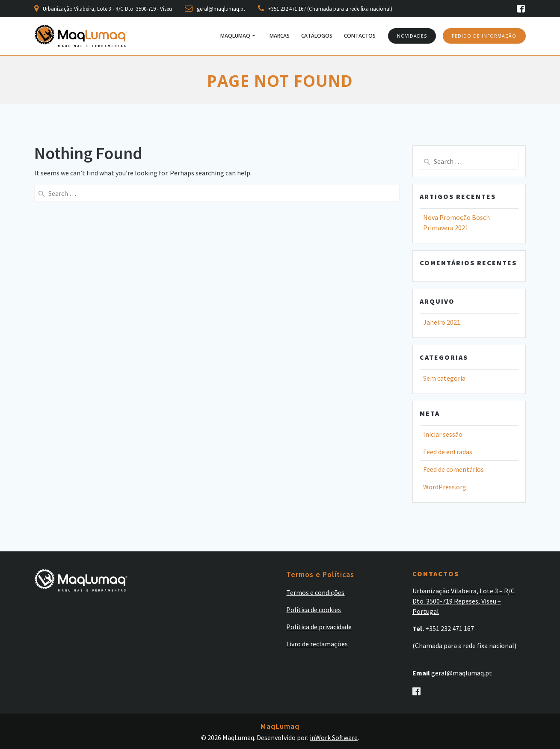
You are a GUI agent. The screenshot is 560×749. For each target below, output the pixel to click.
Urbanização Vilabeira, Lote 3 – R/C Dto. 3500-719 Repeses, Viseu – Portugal (464, 601)
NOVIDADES (412, 36)
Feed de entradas (448, 452)
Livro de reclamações (317, 643)
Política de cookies (314, 609)
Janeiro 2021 (442, 322)
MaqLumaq (235, 36)
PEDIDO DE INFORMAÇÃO (484, 36)
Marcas (280, 36)
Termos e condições (315, 592)
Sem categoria (444, 378)
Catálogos (317, 36)
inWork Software (334, 737)
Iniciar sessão (443, 434)
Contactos (360, 36)
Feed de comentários (453, 469)
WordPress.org (445, 487)
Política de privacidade (319, 626)
